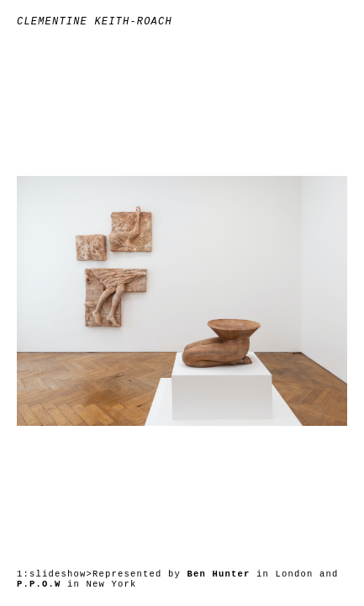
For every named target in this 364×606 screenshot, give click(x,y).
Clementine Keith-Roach (95, 22)
